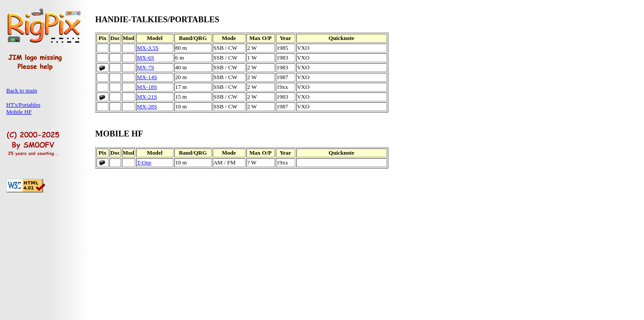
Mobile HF (19, 112)
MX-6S (146, 58)
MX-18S (147, 87)
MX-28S (147, 106)
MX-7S (146, 67)
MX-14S (147, 77)
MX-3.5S (148, 48)
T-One (144, 162)
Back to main (22, 90)
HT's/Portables (23, 105)
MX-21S (147, 97)
